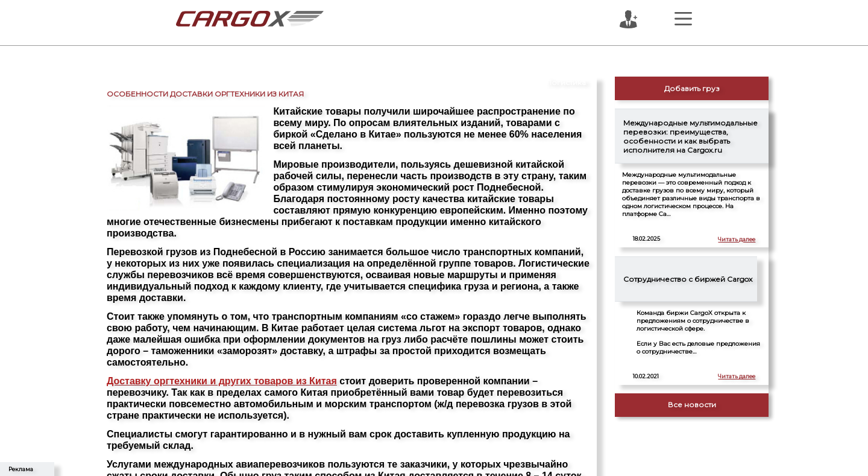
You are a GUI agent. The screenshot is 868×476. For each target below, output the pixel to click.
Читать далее (737, 239)
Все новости (692, 405)
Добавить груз (692, 88)
